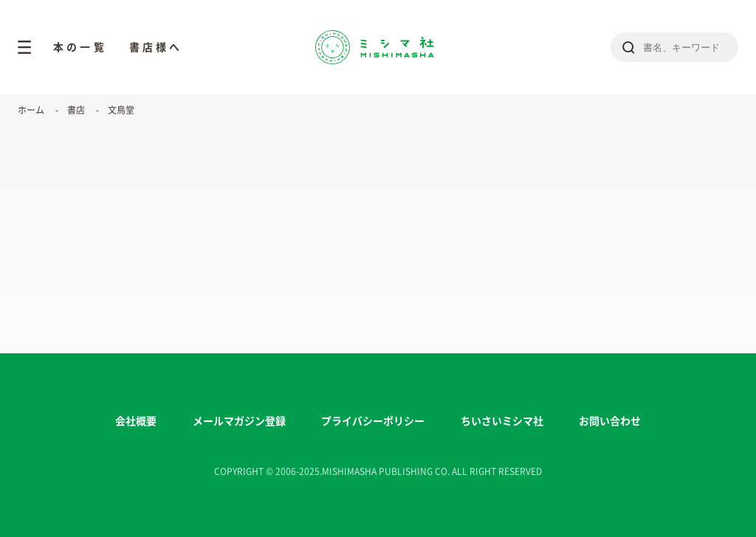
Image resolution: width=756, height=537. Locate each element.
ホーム (31, 110)
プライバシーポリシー (373, 421)
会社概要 (136, 421)
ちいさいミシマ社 (502, 421)
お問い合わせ (610, 421)
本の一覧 (80, 47)
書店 (76, 110)
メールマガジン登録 (239, 421)
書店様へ (156, 47)
